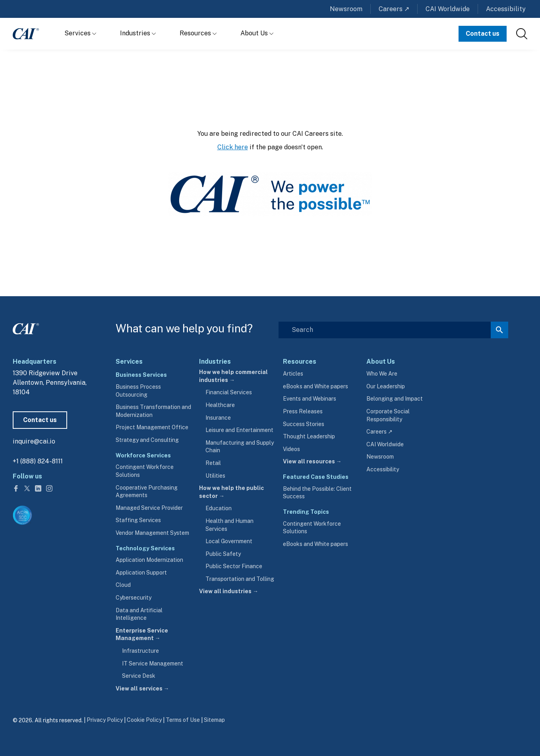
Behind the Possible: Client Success (317, 493)
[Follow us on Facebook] (17, 488)
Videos (291, 449)
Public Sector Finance (234, 566)
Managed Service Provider (149, 508)
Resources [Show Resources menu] (198, 33)
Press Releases (303, 411)
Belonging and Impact (395, 399)
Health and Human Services (229, 525)
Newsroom (346, 9)
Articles (293, 374)
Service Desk (139, 676)
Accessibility (506, 9)
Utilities (215, 476)
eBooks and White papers (315, 386)
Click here (233, 147)
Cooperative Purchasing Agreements (147, 492)
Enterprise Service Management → (142, 634)
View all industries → (229, 591)
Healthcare (220, 405)
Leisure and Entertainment (239, 430)
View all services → (142, 688)
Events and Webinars (310, 399)
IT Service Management (153, 663)
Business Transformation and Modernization (153, 411)
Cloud (123, 585)
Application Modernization (149, 560)
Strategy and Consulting (147, 440)
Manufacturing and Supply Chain (240, 447)
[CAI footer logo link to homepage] (26, 327)
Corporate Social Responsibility (388, 415)
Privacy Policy (105, 720)
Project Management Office (152, 427)
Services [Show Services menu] (80, 33)
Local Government (229, 541)
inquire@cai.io (34, 441)
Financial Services (229, 392)
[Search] (393, 330)
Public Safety (223, 554)
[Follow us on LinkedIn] (39, 488)
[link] (522, 34)
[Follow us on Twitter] (28, 488)
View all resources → (312, 461)
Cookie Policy (144, 720)
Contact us (483, 34)
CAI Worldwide (448, 9)
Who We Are (382, 374)
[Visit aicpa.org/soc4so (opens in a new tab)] (22, 515)
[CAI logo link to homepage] (26, 34)
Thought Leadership (309, 436)
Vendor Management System (152, 533)
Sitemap (214, 720)
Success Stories (304, 424)
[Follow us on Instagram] (49, 488)
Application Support (141, 573)
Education (219, 508)
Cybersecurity (134, 598)
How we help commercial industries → (233, 376)
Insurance (218, 418)
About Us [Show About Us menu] (257, 33)
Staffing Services (138, 520)
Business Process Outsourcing (138, 391)
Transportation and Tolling (240, 579)
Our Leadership (386, 386)
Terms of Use (183, 720)
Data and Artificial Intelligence (139, 614)
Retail (213, 463)
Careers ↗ (394, 9)
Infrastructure (140, 651)
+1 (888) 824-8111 (38, 461)
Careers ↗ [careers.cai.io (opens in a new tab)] (379, 432)
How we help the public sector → (231, 492)
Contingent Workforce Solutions (145, 471)
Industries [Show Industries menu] (138, 33)
